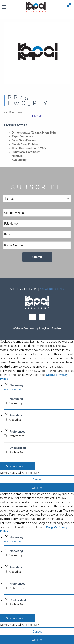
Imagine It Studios (50, 328)
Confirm (37, 488)
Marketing (16, 399)
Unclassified (18, 448)
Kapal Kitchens (52, 289)
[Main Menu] (4, 7)
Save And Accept (17, 466)
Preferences (17, 432)
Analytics (16, 415)
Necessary (17, 385)
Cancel (37, 479)
